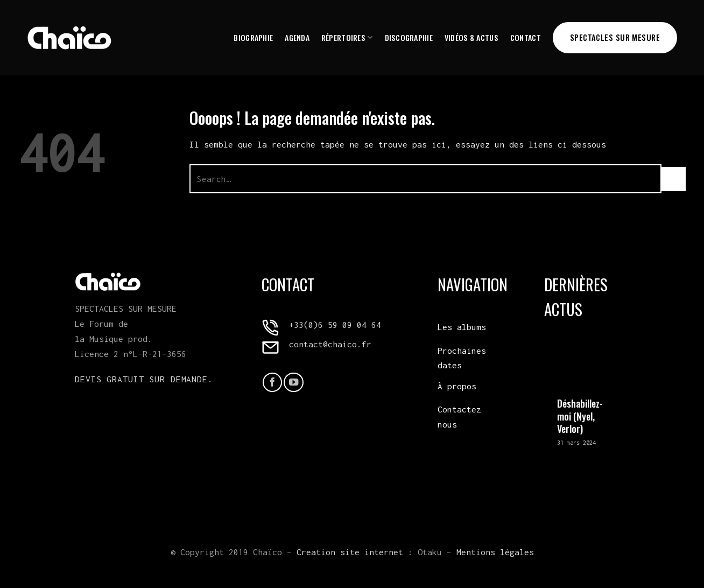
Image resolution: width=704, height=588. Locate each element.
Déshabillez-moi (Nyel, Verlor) (580, 416)
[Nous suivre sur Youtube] (293, 382)
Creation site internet (350, 552)
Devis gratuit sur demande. (144, 379)
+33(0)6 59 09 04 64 (335, 325)
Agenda (297, 37)
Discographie (409, 37)
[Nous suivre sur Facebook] (272, 382)
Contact (526, 37)
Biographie (253, 37)
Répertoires (347, 37)
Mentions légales (495, 552)
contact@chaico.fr (330, 344)
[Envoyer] (674, 179)
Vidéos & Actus (471, 37)
